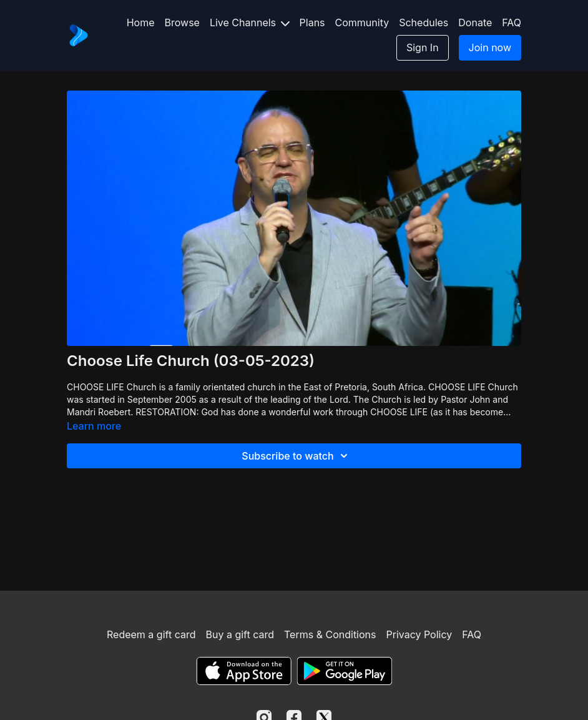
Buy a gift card (240, 634)
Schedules (424, 22)
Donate (475, 22)
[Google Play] (345, 671)
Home (141, 22)
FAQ (512, 22)
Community (362, 22)
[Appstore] (244, 671)
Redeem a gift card (151, 634)
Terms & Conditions (330, 634)
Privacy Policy (419, 634)
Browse (182, 22)
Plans (312, 22)
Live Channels (250, 22)
